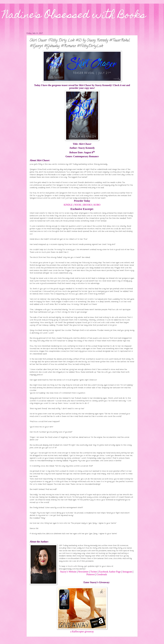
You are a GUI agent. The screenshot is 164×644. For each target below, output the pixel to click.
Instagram (127, 572)
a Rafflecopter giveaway (82, 632)
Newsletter (84, 572)
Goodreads (102, 574)
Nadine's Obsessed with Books (74, 16)
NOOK (78, 205)
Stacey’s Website (68, 572)
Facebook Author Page (110, 572)
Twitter (94, 572)
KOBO (97, 205)
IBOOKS (87, 205)
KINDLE (68, 205)
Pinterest (91, 574)
